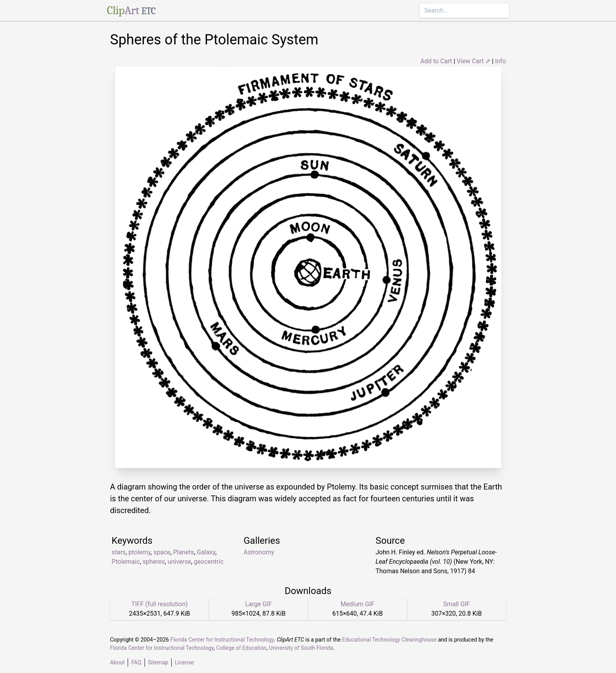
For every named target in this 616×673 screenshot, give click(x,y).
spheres (154, 562)
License (184, 662)
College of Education (241, 648)
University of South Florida (301, 648)
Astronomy (259, 552)
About (117, 662)
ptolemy (139, 552)
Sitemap (158, 662)
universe (180, 562)
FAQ (136, 662)
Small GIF (456, 604)
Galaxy (206, 552)
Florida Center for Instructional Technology (222, 640)
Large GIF (258, 604)
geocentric (209, 562)
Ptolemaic (126, 562)
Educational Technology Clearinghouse (390, 640)
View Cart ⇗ (474, 61)
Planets (183, 552)
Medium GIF (357, 604)
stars (119, 552)
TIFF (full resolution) (159, 604)
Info (500, 61)
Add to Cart (436, 61)
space (162, 552)
